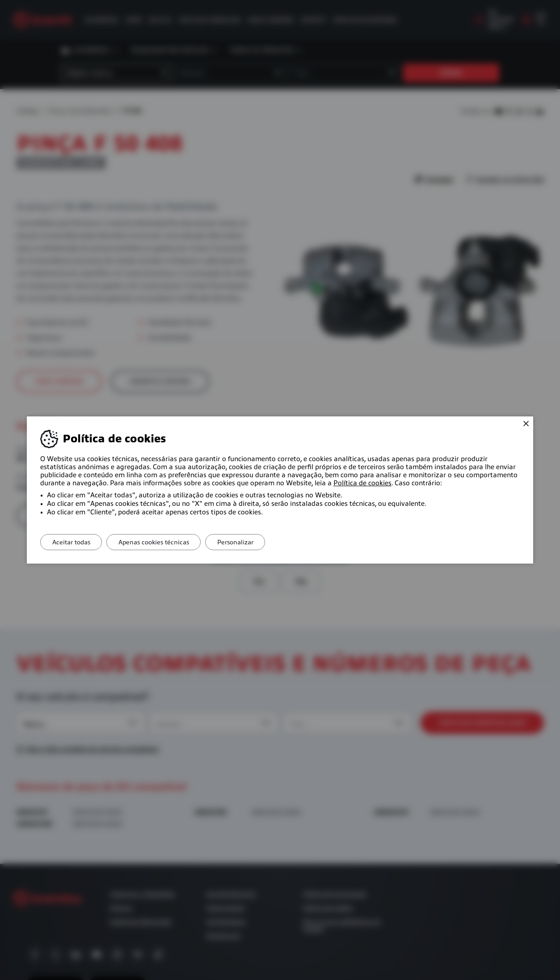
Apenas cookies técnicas (160, 542)
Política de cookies (362, 483)
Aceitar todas (73, 542)
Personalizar (245, 542)
